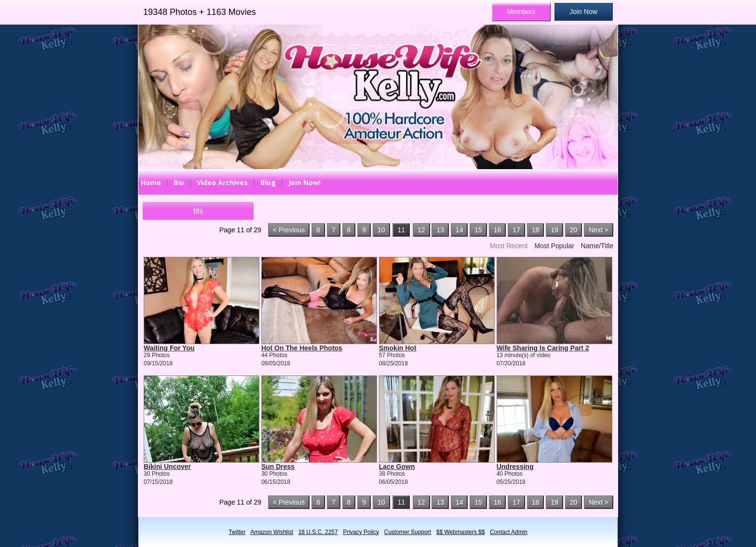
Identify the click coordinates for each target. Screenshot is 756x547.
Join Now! (304, 182)
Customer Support (408, 532)
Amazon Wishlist (272, 532)
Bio (179, 182)
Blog (268, 182)
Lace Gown (397, 467)
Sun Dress (278, 467)
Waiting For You (169, 348)
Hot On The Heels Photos (302, 348)
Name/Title (597, 246)
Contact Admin (509, 532)
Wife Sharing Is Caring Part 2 (543, 348)
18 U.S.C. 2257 (318, 532)
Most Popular (554, 246)
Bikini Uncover (167, 467)
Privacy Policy (361, 532)
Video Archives (222, 182)
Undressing (515, 467)
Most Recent (509, 246)
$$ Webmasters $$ (461, 532)
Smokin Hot (398, 348)
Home (151, 182)
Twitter (237, 532)
